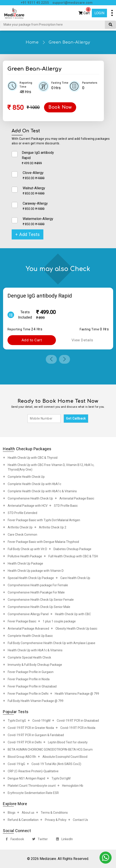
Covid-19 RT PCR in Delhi (25, 742)
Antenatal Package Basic (77, 498)
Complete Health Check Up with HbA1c (34, 484)
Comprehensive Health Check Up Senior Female (41, 600)
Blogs (12, 813)
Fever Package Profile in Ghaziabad (32, 686)
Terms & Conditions (54, 813)
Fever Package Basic (22, 621)
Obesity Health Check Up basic (76, 629)
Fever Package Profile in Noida (29, 679)
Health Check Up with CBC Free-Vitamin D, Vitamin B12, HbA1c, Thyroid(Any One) (51, 467)
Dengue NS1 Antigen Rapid (26, 778)
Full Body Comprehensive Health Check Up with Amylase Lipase (52, 643)
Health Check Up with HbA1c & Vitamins (35, 650)
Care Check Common (22, 535)
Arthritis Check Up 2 (53, 527)
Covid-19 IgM (41, 721)
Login (99, 13)
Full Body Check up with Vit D (27, 549)
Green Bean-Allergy (69, 42)
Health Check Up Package (25, 563)
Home (32, 42)
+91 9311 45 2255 (35, 3)
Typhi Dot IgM (61, 778)
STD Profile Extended (22, 513)
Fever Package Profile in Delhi (28, 694)
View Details (82, 340)
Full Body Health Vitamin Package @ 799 (36, 701)
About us (28, 813)
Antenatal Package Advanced (28, 629)
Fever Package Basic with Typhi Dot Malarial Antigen (44, 520)
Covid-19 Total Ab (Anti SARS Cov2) (56, 764)
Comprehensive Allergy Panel (28, 614)
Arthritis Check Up (20, 527)
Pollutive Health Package (25, 556)
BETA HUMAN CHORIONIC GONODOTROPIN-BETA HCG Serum (50, 749)
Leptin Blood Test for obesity (68, 742)
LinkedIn (64, 840)
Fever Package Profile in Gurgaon (31, 672)
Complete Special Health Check (29, 657)
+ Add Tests (28, 234)
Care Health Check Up (75, 578)
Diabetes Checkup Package (72, 549)
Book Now (60, 107)
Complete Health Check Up (26, 477)
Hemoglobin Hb (73, 786)
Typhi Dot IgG (17, 721)
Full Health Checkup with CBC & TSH (73, 556)
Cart (85, 12)
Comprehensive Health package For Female (38, 585)
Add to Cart (32, 340)
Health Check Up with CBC (73, 614)
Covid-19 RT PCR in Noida (78, 728)
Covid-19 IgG (16, 764)
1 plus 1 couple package (59, 621)
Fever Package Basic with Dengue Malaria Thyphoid (43, 542)
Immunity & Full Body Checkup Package (35, 665)
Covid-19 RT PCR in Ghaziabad (78, 721)
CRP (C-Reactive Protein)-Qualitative (33, 771)
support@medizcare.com (73, 3)
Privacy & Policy (56, 820)
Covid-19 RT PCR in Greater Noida (31, 728)
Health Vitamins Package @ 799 (77, 694)
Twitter (39, 840)
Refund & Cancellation (23, 820)
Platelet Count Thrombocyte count (32, 786)
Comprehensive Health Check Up (30, 498)
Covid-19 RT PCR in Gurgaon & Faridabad (36, 735)
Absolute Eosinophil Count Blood (65, 757)
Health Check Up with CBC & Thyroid (33, 458)
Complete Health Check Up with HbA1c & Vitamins (42, 491)
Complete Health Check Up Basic (30, 636)
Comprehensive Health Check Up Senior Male (39, 607)
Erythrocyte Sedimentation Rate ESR (33, 793)
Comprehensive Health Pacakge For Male (36, 592)
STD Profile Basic (66, 506)
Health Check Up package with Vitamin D (36, 571)
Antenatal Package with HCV (28, 506)
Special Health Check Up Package (31, 578)
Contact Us (80, 820)
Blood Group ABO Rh (22, 757)
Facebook (14, 840)
